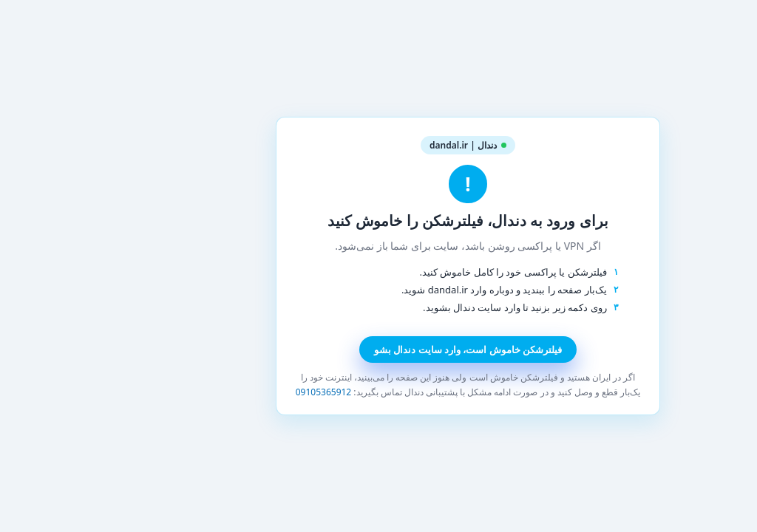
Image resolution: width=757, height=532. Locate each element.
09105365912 (234, 392)
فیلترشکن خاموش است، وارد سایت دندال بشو (378, 349)
